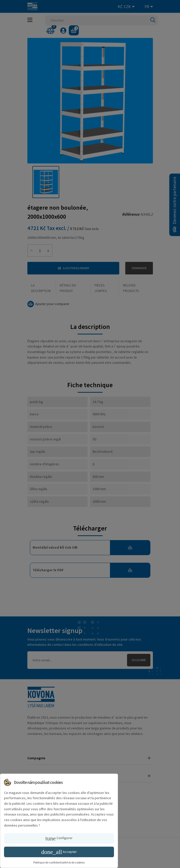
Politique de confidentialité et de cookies (59, 862)
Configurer (59, 838)
